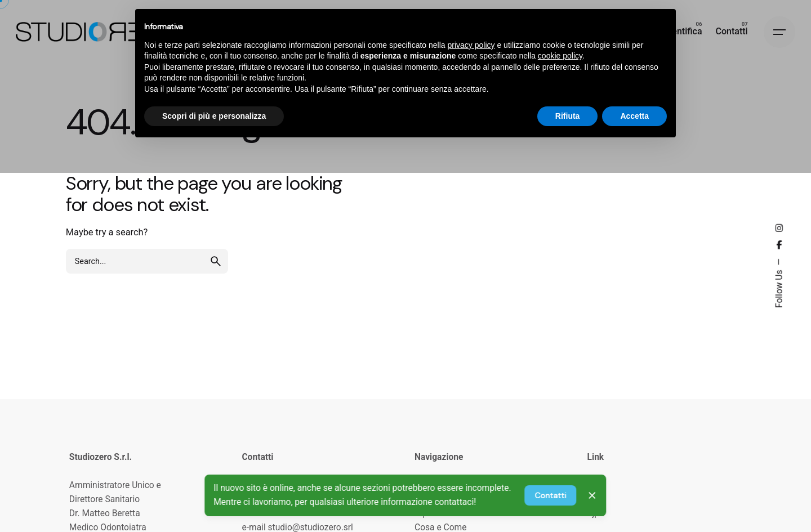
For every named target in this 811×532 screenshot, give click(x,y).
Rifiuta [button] (568, 116)
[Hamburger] (779, 32)
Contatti (550, 495)
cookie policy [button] (560, 56)
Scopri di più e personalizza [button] (214, 116)
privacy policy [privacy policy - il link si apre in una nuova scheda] (471, 45)
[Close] (592, 495)
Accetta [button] (634, 116)
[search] (216, 261)
